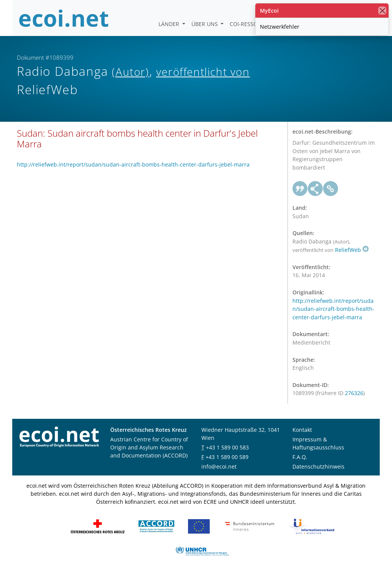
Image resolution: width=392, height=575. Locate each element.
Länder (170, 24)
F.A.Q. (300, 457)
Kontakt (302, 430)
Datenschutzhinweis (318, 466)
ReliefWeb (352, 250)
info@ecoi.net (219, 466)
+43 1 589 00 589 (227, 457)
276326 (354, 393)
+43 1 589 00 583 (227, 447)
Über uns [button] (205, 24)
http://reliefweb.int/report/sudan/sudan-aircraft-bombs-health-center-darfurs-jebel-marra (133, 164)
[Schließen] (382, 11)
